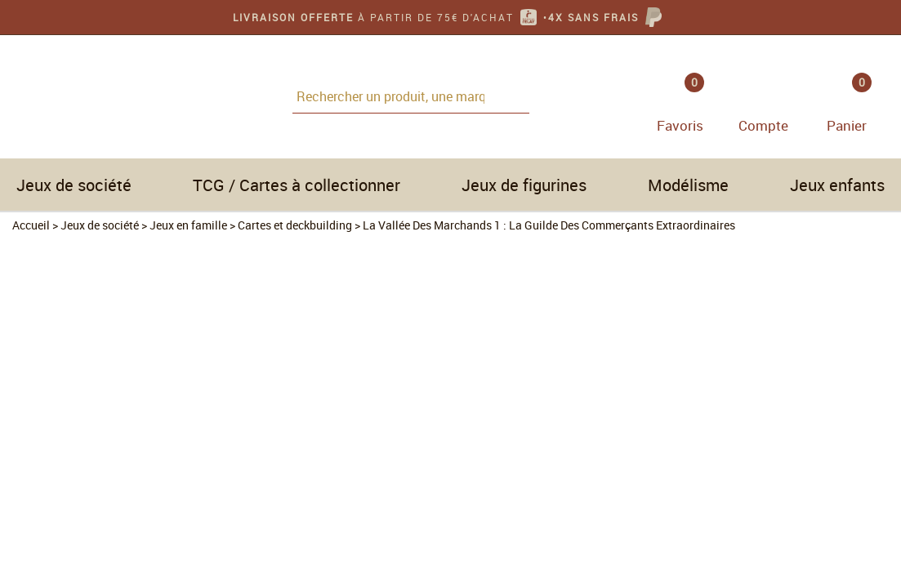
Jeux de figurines (524, 185)
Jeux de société (74, 185)
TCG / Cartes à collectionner (297, 185)
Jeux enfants (837, 185)
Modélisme (688, 185)
